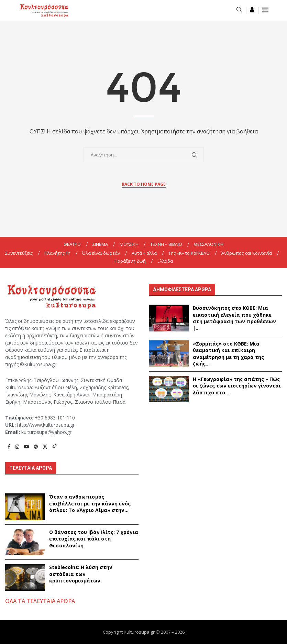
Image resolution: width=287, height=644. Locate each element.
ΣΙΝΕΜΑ (100, 244)
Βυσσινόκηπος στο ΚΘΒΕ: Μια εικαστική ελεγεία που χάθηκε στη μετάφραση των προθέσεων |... (234, 318)
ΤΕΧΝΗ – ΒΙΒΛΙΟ (166, 244)
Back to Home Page (144, 184)
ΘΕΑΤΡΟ (72, 244)
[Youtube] (26, 446)
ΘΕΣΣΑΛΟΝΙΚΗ (209, 244)
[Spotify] (36, 446)
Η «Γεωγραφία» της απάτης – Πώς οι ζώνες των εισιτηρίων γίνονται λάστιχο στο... (237, 386)
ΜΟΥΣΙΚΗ (129, 244)
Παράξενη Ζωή (130, 261)
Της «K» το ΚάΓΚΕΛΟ (189, 253)
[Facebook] (9, 446)
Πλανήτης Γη (57, 253)
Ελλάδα (165, 261)
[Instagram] (17, 446)
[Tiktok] (55, 446)
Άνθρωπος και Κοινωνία (247, 253)
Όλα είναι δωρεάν (101, 253)
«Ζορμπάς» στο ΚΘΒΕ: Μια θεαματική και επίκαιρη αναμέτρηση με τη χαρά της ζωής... (228, 354)
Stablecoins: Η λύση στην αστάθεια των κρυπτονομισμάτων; (81, 574)
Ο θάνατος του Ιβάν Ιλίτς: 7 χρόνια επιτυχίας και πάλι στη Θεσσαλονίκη (94, 539)
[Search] (239, 10)
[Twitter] (45, 446)
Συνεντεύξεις (19, 253)
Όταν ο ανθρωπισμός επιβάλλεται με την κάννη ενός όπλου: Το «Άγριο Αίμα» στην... (90, 503)
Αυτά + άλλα (144, 253)
